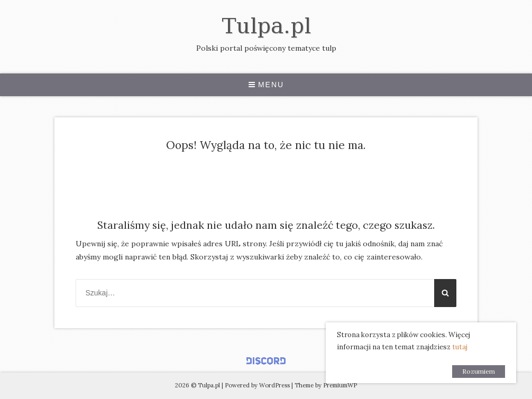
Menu (266, 85)
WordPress (274, 385)
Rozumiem (479, 371)
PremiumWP (340, 385)
